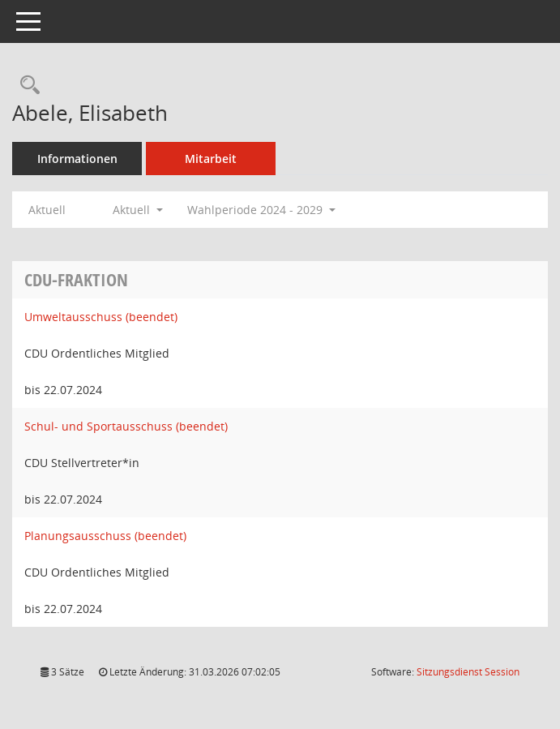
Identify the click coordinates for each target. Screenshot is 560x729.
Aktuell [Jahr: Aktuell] (47, 210)
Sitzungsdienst (468, 672)
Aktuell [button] (138, 210)
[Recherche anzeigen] (26, 86)
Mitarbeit (211, 159)
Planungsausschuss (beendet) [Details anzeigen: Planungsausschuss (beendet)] (105, 536)
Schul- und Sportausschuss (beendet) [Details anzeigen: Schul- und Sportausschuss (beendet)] (126, 426)
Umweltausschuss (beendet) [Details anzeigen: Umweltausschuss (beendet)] (101, 317)
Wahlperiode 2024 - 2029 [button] (261, 210)
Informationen (77, 159)
